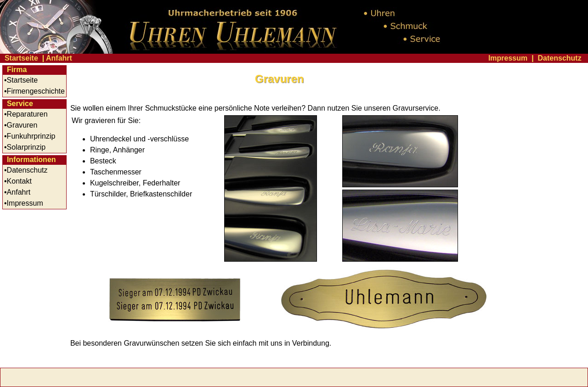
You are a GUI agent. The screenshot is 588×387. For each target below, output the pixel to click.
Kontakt (19, 181)
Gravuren (22, 125)
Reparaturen (27, 114)
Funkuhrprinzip (31, 136)
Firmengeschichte (36, 91)
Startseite (21, 58)
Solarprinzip (26, 147)
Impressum (508, 58)
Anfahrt (59, 58)
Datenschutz (560, 58)
